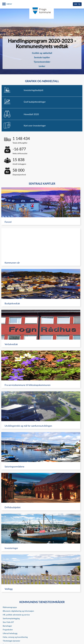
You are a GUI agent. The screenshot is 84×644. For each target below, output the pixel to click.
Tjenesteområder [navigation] (42, 62)
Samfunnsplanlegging (11, 619)
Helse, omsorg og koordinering (15, 637)
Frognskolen (8, 630)
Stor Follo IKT (8, 622)
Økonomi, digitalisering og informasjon (18, 611)
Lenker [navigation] (42, 66)
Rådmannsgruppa (10, 607)
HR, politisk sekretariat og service (16, 615)
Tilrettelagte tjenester (11, 641)
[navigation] (42, 91)
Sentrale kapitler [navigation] (42, 58)
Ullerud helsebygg (10, 633)
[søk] (77, 4)
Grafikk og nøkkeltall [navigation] (42, 53)
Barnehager (7, 626)
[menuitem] (42, 53)
